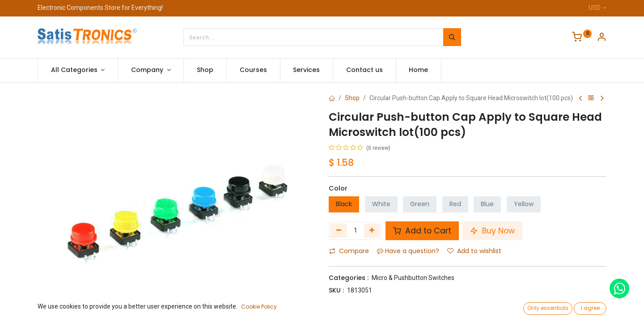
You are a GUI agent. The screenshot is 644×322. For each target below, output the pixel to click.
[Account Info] (602, 38)
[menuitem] (205, 70)
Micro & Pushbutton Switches (413, 278)
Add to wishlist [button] (474, 251)
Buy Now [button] (492, 231)
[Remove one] (339, 231)
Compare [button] (349, 251)
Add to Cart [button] (422, 231)
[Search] (452, 37)
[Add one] (372, 231)
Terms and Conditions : (366, 315)
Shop (352, 98)
